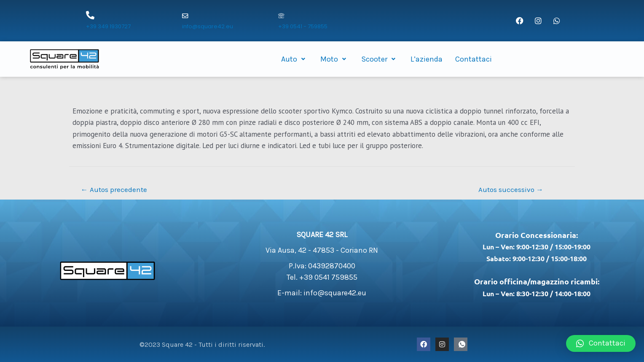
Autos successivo (511, 189)
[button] (601, 343)
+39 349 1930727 (108, 26)
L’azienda (427, 59)
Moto (334, 59)
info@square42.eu (208, 26)
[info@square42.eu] (185, 16)
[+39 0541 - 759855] (281, 16)
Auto (294, 59)
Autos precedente (114, 189)
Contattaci (474, 59)
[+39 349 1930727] (90, 15)
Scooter (380, 59)
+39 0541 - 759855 (303, 26)
